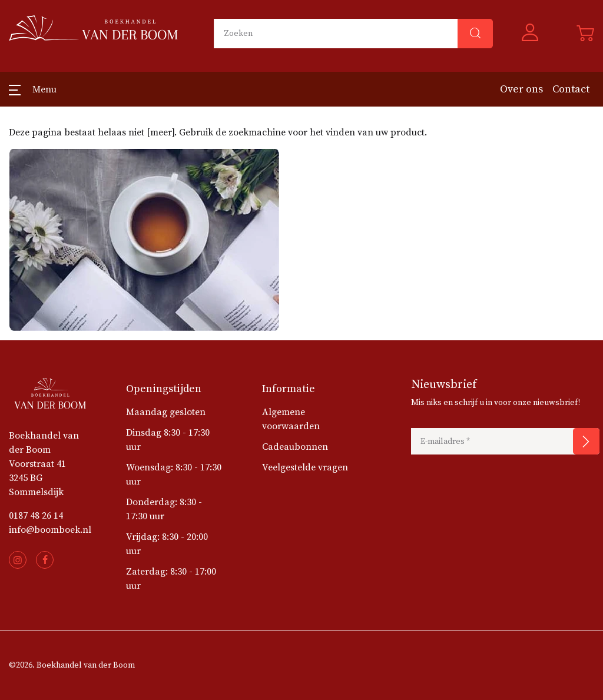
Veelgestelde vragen (305, 467)
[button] (535, 34)
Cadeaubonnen (295, 447)
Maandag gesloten (166, 412)
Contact (571, 89)
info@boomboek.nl (50, 530)
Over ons (521, 89)
